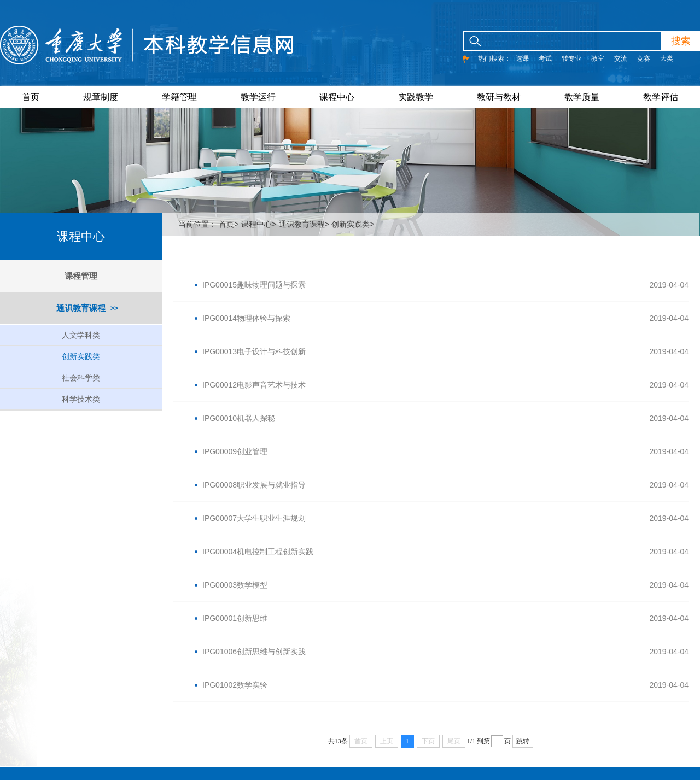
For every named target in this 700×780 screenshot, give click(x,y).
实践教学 (416, 97)
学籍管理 (179, 97)
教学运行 (258, 97)
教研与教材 (499, 97)
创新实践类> (353, 224)
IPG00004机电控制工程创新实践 (258, 552)
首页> (229, 224)
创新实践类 (81, 356)
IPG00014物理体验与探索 (246, 318)
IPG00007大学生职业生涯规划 (254, 518)
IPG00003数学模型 (235, 585)
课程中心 (337, 97)
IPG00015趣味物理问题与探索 (254, 285)
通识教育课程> (304, 224)
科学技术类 (81, 399)
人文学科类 (81, 335)
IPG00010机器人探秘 (239, 418)
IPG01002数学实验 (235, 685)
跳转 (523, 741)
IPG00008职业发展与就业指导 (254, 485)
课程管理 (81, 276)
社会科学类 (81, 378)
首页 (31, 97)
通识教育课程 (81, 308)
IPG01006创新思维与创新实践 (254, 652)
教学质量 (582, 97)
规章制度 (101, 97)
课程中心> (259, 224)
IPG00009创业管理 (235, 451)
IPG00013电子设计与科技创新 (254, 351)
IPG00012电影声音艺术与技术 (254, 385)
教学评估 (661, 97)
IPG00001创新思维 (235, 618)
